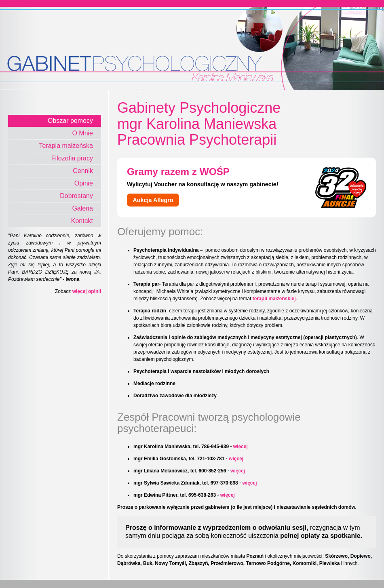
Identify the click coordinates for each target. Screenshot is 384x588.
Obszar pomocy (70, 121)
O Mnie (82, 133)
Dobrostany (76, 196)
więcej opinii (87, 291)
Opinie (84, 183)
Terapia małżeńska (66, 146)
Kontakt (82, 221)
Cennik (83, 171)
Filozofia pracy (72, 158)
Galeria (82, 208)
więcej (241, 447)
